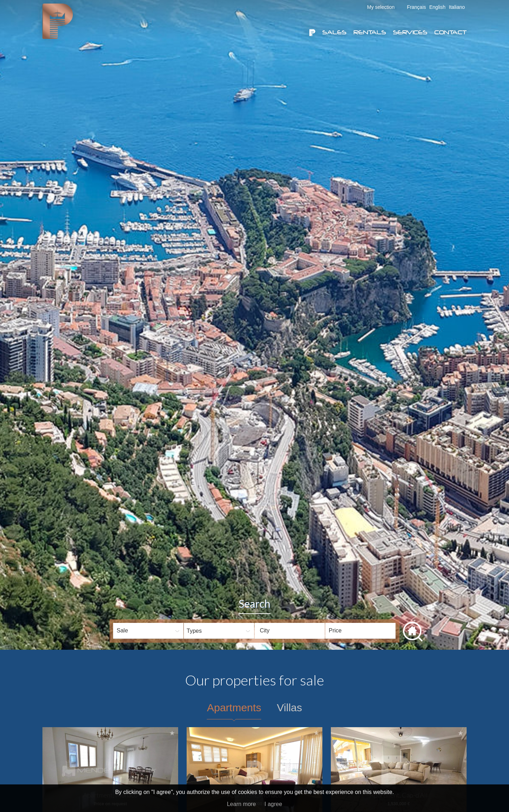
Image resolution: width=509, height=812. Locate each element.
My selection (381, 7)
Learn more (241, 804)
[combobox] (290, 631)
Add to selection (172, 733)
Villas (289, 708)
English (437, 7)
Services (410, 32)
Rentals (370, 32)
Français (416, 7)
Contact (451, 32)
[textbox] (295, 631)
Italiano (457, 7)
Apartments (234, 708)
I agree (273, 804)
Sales (334, 32)
